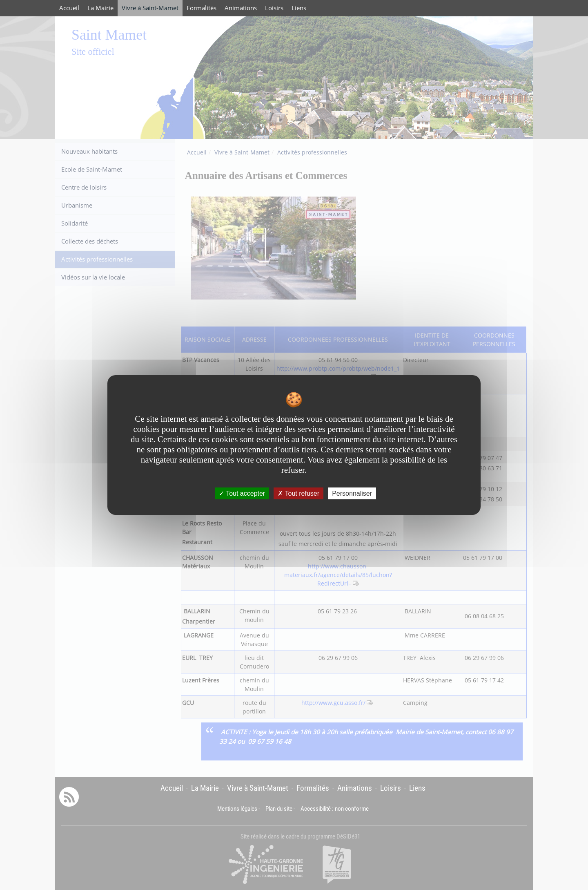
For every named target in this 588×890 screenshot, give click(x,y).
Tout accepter (242, 493)
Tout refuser (298, 493)
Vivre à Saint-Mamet (150, 8)
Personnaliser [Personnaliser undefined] (352, 493)
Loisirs (274, 8)
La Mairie (100, 8)
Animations (241, 8)
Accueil (69, 8)
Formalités (202, 8)
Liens (299, 8)
